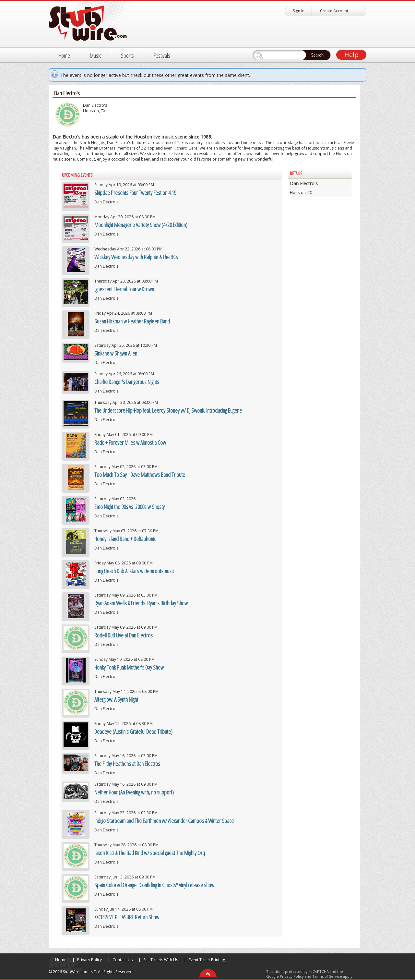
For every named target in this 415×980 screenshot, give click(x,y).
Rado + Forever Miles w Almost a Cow (130, 442)
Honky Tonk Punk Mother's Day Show (129, 667)
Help (351, 55)
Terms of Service (327, 976)
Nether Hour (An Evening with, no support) (134, 792)
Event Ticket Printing (207, 960)
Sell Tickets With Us (161, 960)
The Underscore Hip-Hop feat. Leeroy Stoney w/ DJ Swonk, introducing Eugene (168, 410)
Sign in (299, 11)
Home (64, 55)
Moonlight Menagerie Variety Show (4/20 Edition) (141, 225)
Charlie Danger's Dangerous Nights (127, 382)
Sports (127, 55)
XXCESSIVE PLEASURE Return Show (127, 917)
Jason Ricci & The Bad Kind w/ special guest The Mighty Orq (150, 853)
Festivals (162, 55)
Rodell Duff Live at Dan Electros (124, 635)
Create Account (334, 11)
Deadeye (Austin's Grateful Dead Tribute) (133, 732)
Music (95, 55)
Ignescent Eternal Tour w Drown (124, 289)
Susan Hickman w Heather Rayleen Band (132, 321)
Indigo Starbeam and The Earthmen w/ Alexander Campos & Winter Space (164, 821)
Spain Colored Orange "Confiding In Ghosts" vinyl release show (154, 885)
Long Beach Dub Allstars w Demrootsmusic (134, 571)
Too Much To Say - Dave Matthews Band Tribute (140, 475)
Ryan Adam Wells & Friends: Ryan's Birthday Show (141, 603)
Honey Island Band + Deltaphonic (125, 539)
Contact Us (123, 960)
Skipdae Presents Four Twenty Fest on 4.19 (135, 193)
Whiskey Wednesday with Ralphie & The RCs (136, 257)
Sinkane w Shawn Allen (116, 353)
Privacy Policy (89, 960)
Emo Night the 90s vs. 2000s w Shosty (130, 507)
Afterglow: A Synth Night (116, 699)
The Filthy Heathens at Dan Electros (127, 764)
